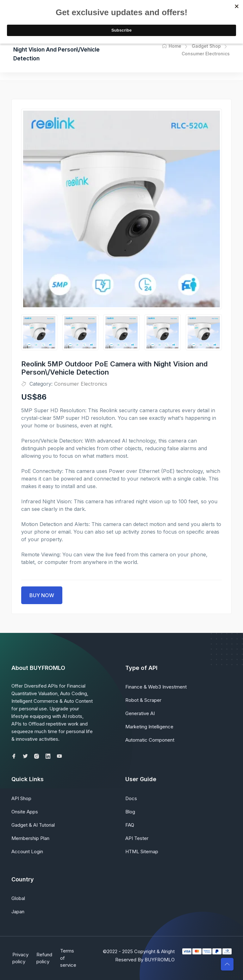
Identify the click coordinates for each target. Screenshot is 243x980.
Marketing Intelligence (149, 727)
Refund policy (45, 958)
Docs (131, 798)
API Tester (137, 838)
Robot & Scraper (143, 700)
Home (172, 46)
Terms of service (70, 958)
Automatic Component (150, 740)
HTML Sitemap (142, 851)
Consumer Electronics (81, 384)
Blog (130, 812)
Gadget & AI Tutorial (33, 825)
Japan (18, 912)
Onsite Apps (25, 812)
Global (18, 898)
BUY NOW (42, 595)
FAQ (130, 825)
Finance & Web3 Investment (156, 687)
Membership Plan (30, 838)
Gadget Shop (206, 46)
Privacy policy (19, 958)
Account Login (27, 851)
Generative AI (140, 713)
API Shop (21, 798)
